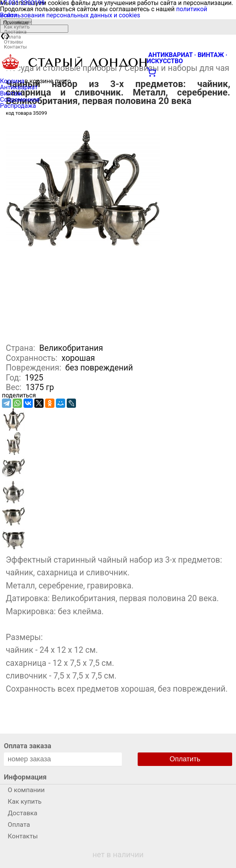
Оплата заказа (28, 746)
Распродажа (18, 106)
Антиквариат (19, 87)
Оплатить (185, 759)
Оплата (12, 37)
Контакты (15, 47)
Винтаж (11, 93)
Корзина (12, 81)
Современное (20, 100)
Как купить (17, 27)
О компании (18, 22)
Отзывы (13, 42)
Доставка (15, 32)
